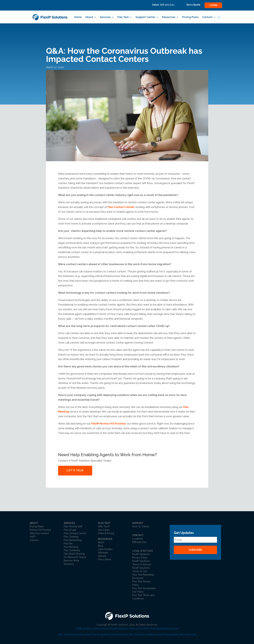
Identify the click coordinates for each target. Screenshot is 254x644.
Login (213, 5)
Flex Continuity (72, 550)
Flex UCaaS (70, 530)
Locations (138, 539)
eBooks (102, 556)
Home (78, 17)
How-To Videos (141, 526)
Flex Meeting (71, 547)
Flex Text (123, 17)
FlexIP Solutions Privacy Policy (92, 629)
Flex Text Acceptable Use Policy (104, 635)
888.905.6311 (140, 542)
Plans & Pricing (106, 533)
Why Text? (104, 526)
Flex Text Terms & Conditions (140, 635)
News (101, 542)
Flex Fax (68, 544)
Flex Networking (73, 540)
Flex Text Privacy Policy (71, 635)
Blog (101, 546)
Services (105, 17)
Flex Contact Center (121, 207)
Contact (207, 17)
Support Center (145, 17)
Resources (169, 17)
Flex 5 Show (105, 559)
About (89, 17)
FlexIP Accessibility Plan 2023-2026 (177, 635)
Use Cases (104, 530)
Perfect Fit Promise (40, 530)
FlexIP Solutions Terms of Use (127, 629)
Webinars (103, 553)
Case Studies (105, 549)
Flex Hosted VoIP (73, 526)
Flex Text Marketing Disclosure (162, 629)
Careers (34, 540)
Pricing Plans (190, 17)
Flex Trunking (71, 537)
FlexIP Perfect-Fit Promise (108, 424)
